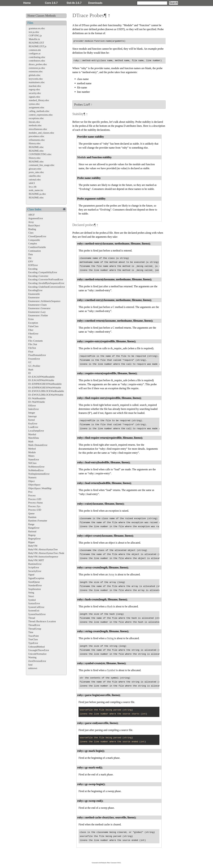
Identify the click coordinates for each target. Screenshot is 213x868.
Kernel (32, 420)
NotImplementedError (39, 474)
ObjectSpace (34, 485)
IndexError (34, 409)
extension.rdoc (36, 71)
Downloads (95, 3)
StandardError (35, 585)
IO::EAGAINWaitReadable (42, 377)
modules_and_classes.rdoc (42, 133)
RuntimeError (35, 564)
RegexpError (34, 539)
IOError (32, 406)
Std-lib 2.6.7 (74, 3)
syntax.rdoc (34, 104)
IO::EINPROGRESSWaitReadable (45, 384)
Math (31, 441)
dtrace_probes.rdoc (38, 64)
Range (31, 524)
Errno (31, 319)
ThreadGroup (35, 629)
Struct (31, 596)
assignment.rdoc (37, 107)
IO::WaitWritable (37, 402)
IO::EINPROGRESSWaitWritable (45, 388)
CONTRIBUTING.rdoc (40, 154)
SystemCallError (36, 607)
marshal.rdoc (35, 86)
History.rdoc (35, 143)
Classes (40, 16)
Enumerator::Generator (39, 308)
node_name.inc (36, 190)
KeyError (33, 424)
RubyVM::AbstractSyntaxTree (43, 549)
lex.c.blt (33, 187)
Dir (30, 258)
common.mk (35, 50)
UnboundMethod (36, 647)
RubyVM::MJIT (36, 560)
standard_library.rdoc (39, 100)
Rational (32, 531)
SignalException (36, 578)
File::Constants (36, 341)
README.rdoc (36, 147)
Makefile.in (34, 39)
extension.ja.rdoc (37, 68)
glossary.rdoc (35, 169)
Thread (32, 618)
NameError (34, 459)
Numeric (32, 477)
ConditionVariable (37, 247)
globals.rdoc (35, 75)
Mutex (31, 456)
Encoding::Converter (38, 276)
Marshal (32, 434)
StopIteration (35, 589)
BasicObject (34, 225)
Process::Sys (34, 506)
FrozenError (34, 359)
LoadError (33, 427)
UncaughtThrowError (39, 650)
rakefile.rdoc (35, 176)
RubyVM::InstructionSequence (43, 557)
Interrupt (32, 416)
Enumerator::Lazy (37, 312)
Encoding (33, 269)
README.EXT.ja (38, 46)
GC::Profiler (34, 366)
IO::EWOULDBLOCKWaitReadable (46, 391)
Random (32, 517)
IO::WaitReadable (37, 398)
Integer (32, 413)
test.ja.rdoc (34, 32)
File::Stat (33, 344)
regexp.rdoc (34, 89)
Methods (51, 16)
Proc (30, 492)
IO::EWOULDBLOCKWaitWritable (46, 395)
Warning (32, 657)
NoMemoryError (36, 467)
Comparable (34, 240)
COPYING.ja (35, 35)
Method (32, 449)
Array (31, 222)
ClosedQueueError (37, 236)
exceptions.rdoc (36, 118)
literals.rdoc (34, 122)
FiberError (33, 334)
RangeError (34, 528)
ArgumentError (36, 218)
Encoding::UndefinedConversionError (47, 287)
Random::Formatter (38, 521)
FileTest (32, 348)
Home (27, 3)
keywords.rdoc (36, 79)
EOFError (33, 265)
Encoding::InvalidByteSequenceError (46, 283)
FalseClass (33, 326)
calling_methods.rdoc (39, 111)
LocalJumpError (36, 431)
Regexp (32, 535)
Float (31, 352)
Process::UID (35, 510)
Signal (31, 575)
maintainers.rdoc (37, 82)
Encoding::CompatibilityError (43, 272)
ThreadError (34, 625)
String (31, 593)
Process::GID (35, 499)
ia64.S (32, 183)
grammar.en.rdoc (37, 28)
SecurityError (35, 571)
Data (31, 254)
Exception (33, 323)
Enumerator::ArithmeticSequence (44, 301)
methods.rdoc (35, 125)
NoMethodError (36, 470)
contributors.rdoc (37, 61)
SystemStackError (37, 614)
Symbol (32, 600)
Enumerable (34, 294)
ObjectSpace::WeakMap (40, 488)
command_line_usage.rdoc (42, 165)
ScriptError (34, 567)
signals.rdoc (35, 97)
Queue (31, 513)
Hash (31, 370)
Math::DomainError (38, 445)
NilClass (32, 463)
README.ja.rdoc (37, 194)
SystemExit (34, 611)
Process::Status (36, 503)
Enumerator (34, 297)
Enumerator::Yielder (38, 315)
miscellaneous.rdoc (38, 129)
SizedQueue (34, 582)
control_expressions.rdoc (41, 115)
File (30, 337)
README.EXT (36, 43)
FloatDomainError (37, 355)
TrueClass (33, 639)
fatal (30, 665)
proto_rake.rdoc (36, 172)
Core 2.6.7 (51, 3)
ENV (31, 261)
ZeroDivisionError (37, 661)
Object (31, 481)
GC (30, 362)
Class (31, 233)
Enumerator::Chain (37, 305)
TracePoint (34, 636)
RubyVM (33, 546)
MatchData (34, 438)
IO (30, 373)
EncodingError (35, 290)
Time (31, 632)
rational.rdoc (35, 180)
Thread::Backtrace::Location (42, 621)
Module (32, 452)
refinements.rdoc (37, 140)
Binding (32, 229)
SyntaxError (34, 603)
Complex (33, 243)
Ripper (32, 542)
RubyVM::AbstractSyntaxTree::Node (46, 553)
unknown (33, 668)
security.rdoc (35, 93)
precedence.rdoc (37, 136)
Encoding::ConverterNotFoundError (46, 279)
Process (32, 495)
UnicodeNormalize (37, 654)
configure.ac (35, 53)
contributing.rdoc (37, 57)
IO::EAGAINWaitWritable (41, 380)
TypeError (33, 643)
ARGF (31, 215)
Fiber (31, 330)
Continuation (35, 251)
